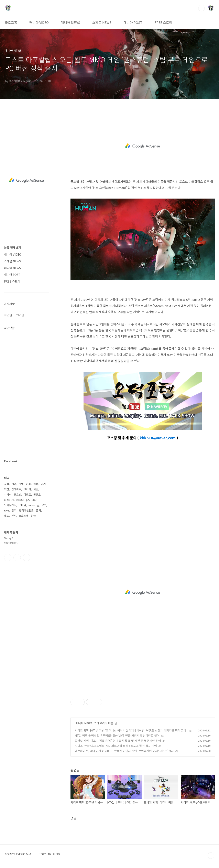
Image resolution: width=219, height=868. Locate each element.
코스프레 (24, 516)
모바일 (22, 505)
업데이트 (16, 489)
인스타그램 (17, 558)
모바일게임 (10, 505)
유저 (14, 510)
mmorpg (34, 505)
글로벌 (18, 494)
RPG (7, 510)
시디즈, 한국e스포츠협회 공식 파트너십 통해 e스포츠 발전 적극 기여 (116, 746)
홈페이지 (9, 500)
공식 (7, 484)
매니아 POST (133, 22)
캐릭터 (20, 500)
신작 (14, 516)
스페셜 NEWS (102, 22)
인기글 (20, 315)
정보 (44, 505)
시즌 (36, 489)
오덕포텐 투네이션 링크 (18, 854)
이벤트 (27, 494)
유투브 (26, 558)
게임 (21, 484)
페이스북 (8, 558)
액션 (7, 489)
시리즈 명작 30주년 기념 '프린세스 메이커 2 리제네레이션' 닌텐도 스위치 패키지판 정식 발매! (131, 730)
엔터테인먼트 (26, 510)
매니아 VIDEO (39, 22)
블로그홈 (11, 22)
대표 (7, 516)
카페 (29, 484)
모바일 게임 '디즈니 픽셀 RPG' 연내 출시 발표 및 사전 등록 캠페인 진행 (118, 741)
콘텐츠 (37, 494)
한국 (33, 516)
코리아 (27, 489)
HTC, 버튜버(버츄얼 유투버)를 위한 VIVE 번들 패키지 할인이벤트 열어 (117, 735)
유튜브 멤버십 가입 (50, 854)
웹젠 (36, 484)
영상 (34, 500)
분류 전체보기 (12, 247)
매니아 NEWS (70, 22)
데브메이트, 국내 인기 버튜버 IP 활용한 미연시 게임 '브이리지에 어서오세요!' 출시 (124, 751)
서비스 (8, 494)
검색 (201, 8)
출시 (39, 510)
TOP (211, 856)
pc (28, 500)
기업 (14, 484)
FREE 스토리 (163, 22)
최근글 (8, 315)
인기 (43, 484)
